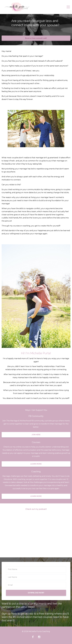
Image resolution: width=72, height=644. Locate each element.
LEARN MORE (36, 464)
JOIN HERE (36, 435)
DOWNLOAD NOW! (36, 593)
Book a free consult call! (36, 38)
